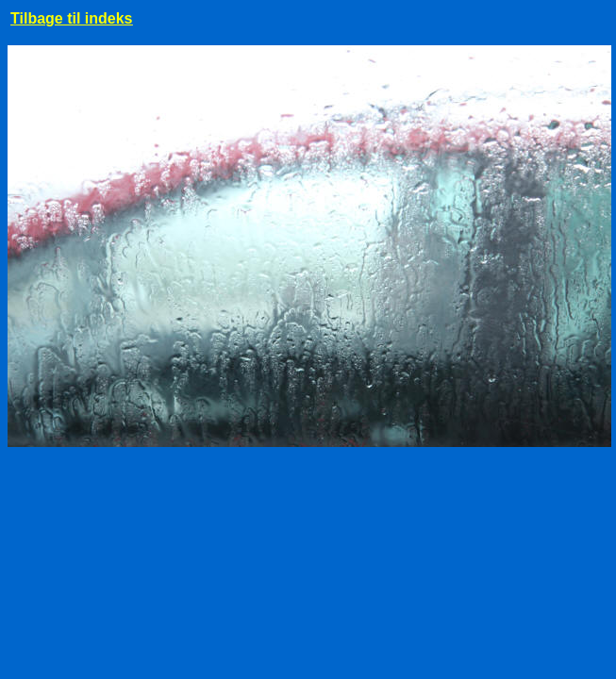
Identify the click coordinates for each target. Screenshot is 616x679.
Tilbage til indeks (72, 18)
